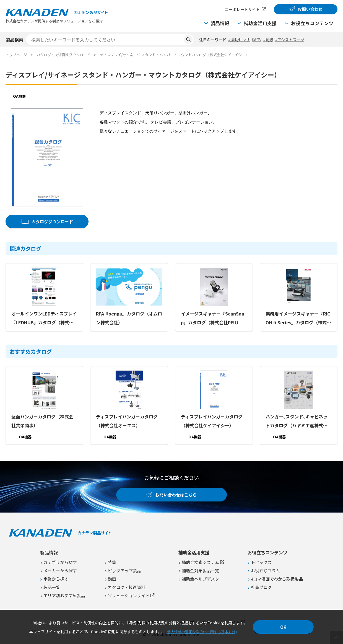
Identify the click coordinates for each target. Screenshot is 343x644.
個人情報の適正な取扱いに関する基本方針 (201, 632)
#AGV (257, 40)
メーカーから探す (60, 571)
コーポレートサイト (242, 9)
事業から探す (56, 579)
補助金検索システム (200, 562)
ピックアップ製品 (124, 571)
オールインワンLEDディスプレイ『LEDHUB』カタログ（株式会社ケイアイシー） (44, 319)
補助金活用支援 (260, 23)
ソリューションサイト (129, 595)
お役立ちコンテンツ (312, 23)
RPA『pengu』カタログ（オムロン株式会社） (129, 318)
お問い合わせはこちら (176, 495)
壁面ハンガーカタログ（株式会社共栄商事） (42, 421)
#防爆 (268, 40)
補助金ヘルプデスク (200, 579)
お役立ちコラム (265, 571)
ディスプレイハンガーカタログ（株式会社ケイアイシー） (212, 421)
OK (283, 627)
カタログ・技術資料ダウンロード (63, 55)
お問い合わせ (310, 9)
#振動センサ (239, 40)
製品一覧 (52, 587)
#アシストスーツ (290, 40)
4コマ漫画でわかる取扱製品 (277, 579)
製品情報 (220, 23)
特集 (112, 562)
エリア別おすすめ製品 (64, 595)
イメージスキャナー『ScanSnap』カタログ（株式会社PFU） (213, 318)
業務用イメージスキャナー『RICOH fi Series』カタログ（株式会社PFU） (298, 319)
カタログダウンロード (52, 222)
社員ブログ (261, 587)
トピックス (261, 562)
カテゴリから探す (60, 562)
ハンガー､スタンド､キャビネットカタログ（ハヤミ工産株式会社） (297, 421)
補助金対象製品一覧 (200, 571)
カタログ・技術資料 (127, 587)
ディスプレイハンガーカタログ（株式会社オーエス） (127, 421)
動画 (112, 579)
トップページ (16, 55)
